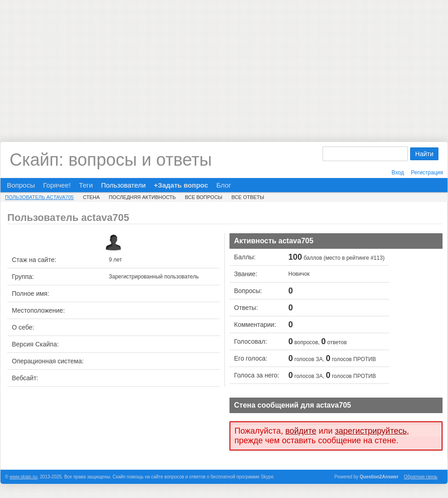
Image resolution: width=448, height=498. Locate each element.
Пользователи (123, 185)
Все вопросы (203, 197)
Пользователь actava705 (39, 197)
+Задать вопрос (181, 185)
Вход (398, 173)
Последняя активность (143, 197)
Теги (86, 185)
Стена (91, 197)
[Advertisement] (224, 64)
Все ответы (248, 197)
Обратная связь (421, 477)
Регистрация (427, 173)
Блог (224, 185)
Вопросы (21, 185)
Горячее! (57, 185)
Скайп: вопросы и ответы (111, 160)
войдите (301, 431)
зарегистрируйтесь (371, 431)
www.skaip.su (23, 477)
